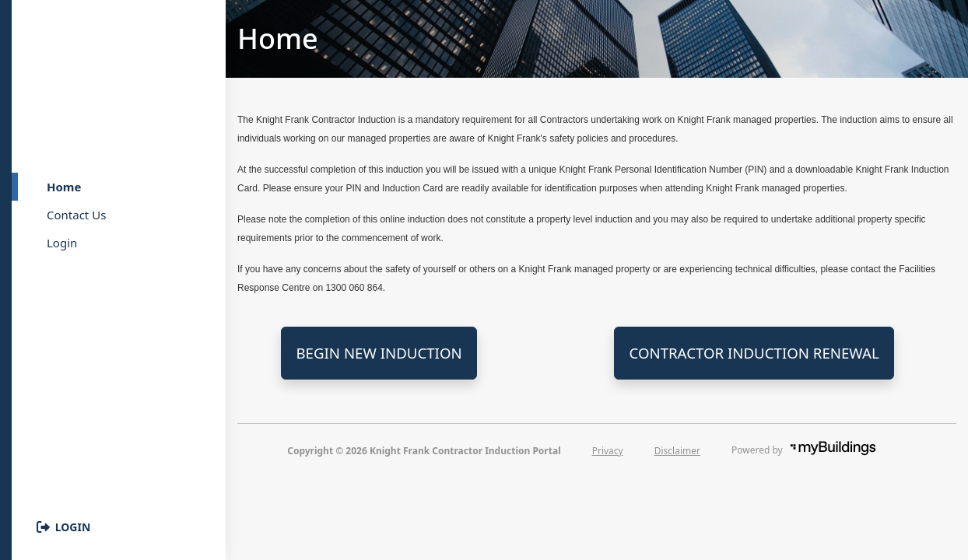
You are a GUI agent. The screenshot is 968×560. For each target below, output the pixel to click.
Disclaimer (677, 451)
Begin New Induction (379, 353)
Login (73, 527)
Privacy (608, 451)
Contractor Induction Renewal (754, 353)
